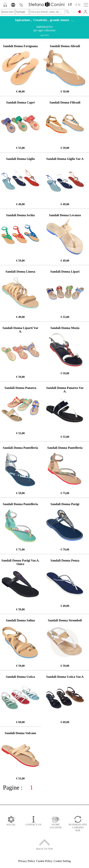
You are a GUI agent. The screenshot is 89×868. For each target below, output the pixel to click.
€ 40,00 (20, 91)
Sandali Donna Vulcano (20, 733)
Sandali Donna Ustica (20, 677)
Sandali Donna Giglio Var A (65, 159)
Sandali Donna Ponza (65, 560)
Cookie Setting (62, 861)
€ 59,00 (65, 91)
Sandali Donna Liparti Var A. (20, 330)
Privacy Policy (27, 861)
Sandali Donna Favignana (20, 46)
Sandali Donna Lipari (65, 272)
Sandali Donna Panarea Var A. (65, 390)
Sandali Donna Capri (20, 102)
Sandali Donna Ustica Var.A (65, 677)
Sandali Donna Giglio (20, 159)
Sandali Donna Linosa (20, 272)
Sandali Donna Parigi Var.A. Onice (20, 562)
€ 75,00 (65, 493)
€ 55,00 (20, 148)
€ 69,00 (20, 722)
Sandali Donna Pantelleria (20, 448)
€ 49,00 (20, 204)
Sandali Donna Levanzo (65, 215)
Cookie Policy (44, 861)
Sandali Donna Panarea (20, 388)
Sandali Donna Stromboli (65, 620)
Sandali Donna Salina (20, 620)
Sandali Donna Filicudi (65, 102)
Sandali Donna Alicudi (65, 46)
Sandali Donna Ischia (20, 215)
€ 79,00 (65, 549)
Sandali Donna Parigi (65, 504)
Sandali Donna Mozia (65, 328)
